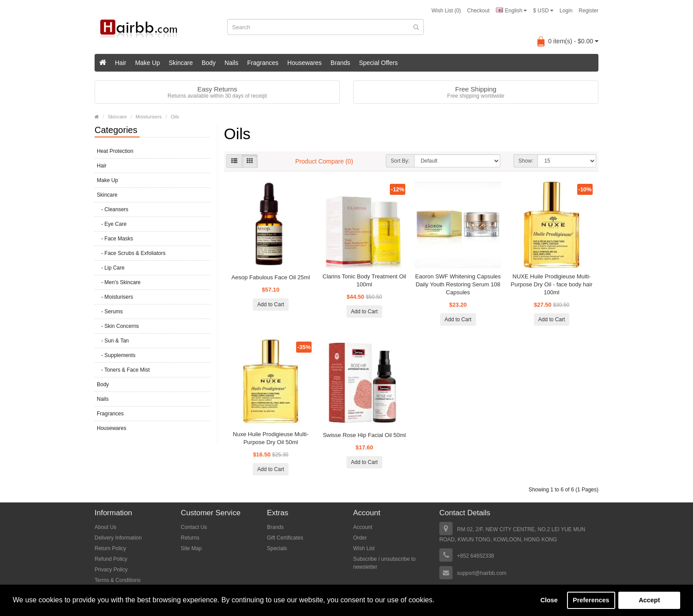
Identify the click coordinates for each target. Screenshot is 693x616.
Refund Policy (111, 559)
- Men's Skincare (119, 282)
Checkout (478, 11)
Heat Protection (115, 151)
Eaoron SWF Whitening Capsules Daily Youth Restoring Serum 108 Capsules (458, 284)
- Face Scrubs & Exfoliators (131, 253)
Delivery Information (118, 538)
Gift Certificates (285, 538)
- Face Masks (115, 239)
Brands (340, 63)
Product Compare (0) (324, 161)
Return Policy (110, 548)
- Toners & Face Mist (123, 370)
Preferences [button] (591, 600)
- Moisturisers (115, 297)
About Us (105, 527)
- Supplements (116, 355)
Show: (526, 161)
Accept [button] (649, 600)
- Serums (110, 312)
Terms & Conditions (118, 580)
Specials (277, 548)
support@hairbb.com (482, 573)
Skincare (181, 63)
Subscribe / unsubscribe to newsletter (384, 563)
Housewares (305, 63)
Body (209, 63)
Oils (175, 117)
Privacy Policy (111, 570)
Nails (231, 63)
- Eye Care (112, 224)
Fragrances (263, 63)
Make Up (148, 63)
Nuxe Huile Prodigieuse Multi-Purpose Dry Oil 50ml (271, 438)
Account (363, 527)
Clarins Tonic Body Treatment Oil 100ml (364, 280)
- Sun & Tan (113, 341)
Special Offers (378, 63)
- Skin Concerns (118, 326)
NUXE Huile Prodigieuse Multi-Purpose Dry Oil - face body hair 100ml (552, 284)
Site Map (191, 548)
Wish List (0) (446, 11)
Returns (190, 538)
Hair (121, 63)
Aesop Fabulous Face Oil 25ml (271, 277)
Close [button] (549, 600)
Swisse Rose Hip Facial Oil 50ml (364, 435)
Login (566, 11)
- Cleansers (112, 209)
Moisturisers (149, 117)
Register (588, 11)
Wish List (364, 548)
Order (360, 538)
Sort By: (400, 161)
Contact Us (194, 527)
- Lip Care (111, 268)
